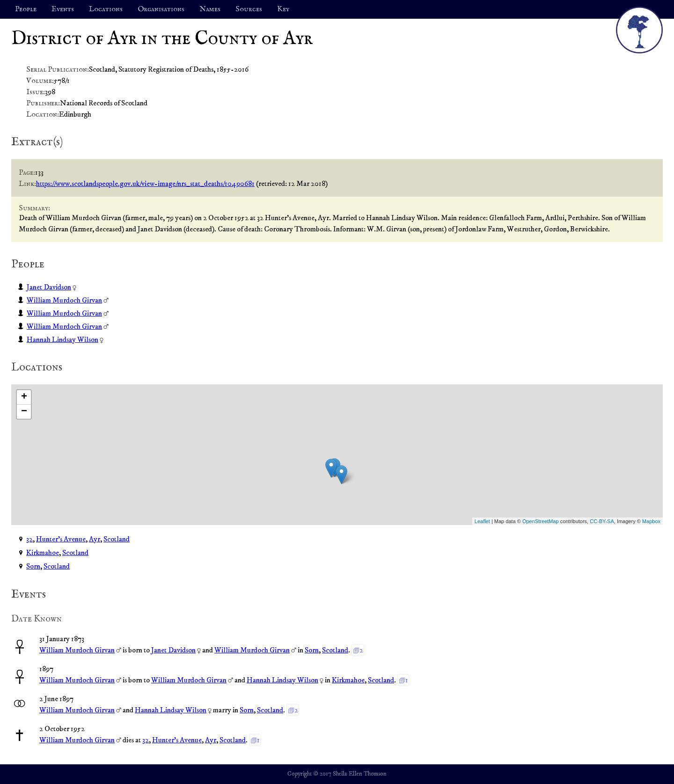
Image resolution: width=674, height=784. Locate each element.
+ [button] (24, 397)
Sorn (33, 566)
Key (283, 9)
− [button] (24, 412)
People (26, 9)
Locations (106, 9)
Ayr (95, 539)
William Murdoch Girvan (64, 300)
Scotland (117, 539)
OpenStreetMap (541, 521)
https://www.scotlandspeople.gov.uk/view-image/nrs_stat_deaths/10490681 (145, 184)
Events (63, 9)
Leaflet (482, 521)
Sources (249, 9)
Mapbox (651, 521)
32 (29, 539)
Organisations (161, 9)
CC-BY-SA (602, 521)
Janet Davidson (49, 287)
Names (210, 9)
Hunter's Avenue (61, 539)
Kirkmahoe (43, 553)
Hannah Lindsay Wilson (62, 340)
